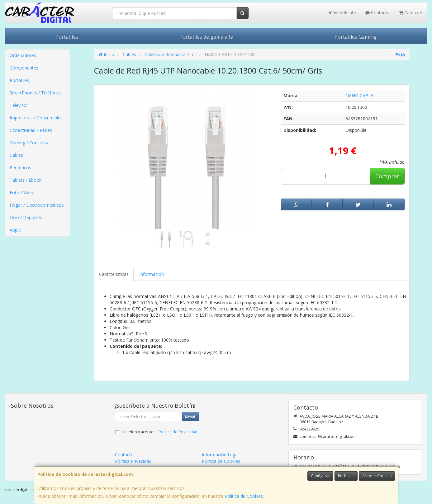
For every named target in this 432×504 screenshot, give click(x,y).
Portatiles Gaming (356, 37)
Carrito (411, 13)
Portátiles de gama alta (206, 37)
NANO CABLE (359, 96)
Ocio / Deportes (26, 217)
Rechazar (346, 476)
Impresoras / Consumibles (36, 118)
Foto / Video (22, 192)
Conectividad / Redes (31, 130)
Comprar (387, 176)
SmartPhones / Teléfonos (36, 93)
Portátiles (19, 80)
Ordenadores (23, 55)
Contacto (377, 13)
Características (114, 274)
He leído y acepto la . (160, 432)
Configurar (320, 476)
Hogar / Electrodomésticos (37, 205)
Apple (15, 230)
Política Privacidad (133, 461)
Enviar (190, 416)
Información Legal (220, 455)
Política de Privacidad (178, 432)
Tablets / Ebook (26, 180)
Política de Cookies (244, 496)
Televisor (19, 105)
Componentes (24, 68)
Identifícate (342, 13)
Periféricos (20, 168)
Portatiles (67, 37)
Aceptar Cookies (377, 476)
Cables (16, 155)
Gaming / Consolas (29, 143)
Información (152, 274)
